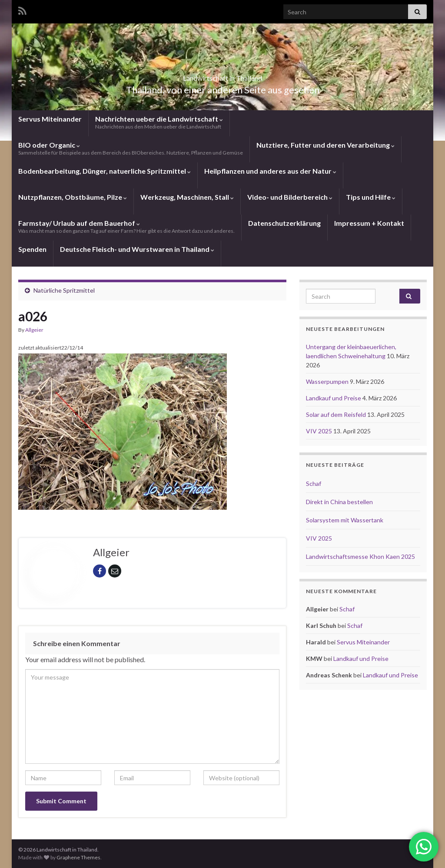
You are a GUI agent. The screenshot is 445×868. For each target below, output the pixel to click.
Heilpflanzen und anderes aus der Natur (270, 171)
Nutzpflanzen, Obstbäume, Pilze (73, 197)
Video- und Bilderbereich (290, 197)
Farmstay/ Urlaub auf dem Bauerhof (126, 226)
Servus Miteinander (50, 119)
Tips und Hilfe (371, 197)
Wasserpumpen (328, 381)
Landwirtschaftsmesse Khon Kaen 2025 (360, 556)
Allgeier (34, 330)
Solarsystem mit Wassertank (345, 520)
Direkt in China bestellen (339, 502)
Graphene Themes (78, 857)
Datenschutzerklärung (284, 223)
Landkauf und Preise (334, 398)
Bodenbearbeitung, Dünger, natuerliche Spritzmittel (105, 171)
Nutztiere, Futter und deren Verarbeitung (325, 145)
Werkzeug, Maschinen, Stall (187, 197)
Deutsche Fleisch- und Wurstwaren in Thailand (137, 249)
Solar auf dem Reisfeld (337, 414)
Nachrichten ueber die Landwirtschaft (159, 122)
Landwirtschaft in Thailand (222, 75)
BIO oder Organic (131, 148)
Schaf (314, 484)
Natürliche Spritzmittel (64, 290)
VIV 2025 (320, 431)
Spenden (32, 249)
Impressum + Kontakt (369, 223)
